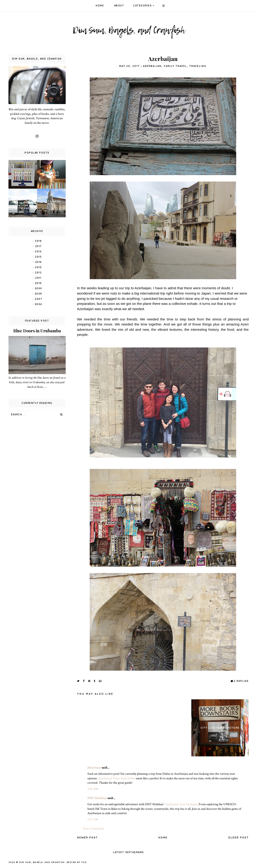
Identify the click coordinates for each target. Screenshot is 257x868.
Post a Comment (93, 829)
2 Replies (241, 681)
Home (100, 6)
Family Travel (175, 66)
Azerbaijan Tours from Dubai (117, 778)
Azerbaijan (152, 66)
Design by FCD (77, 862)
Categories (142, 6)
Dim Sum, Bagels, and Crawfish (42, 862)
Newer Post (88, 838)
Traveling (198, 66)
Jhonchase (94, 768)
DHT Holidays (97, 798)
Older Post (238, 838)
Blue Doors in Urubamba (37, 331)
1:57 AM (93, 819)
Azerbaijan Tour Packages (181, 804)
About (119, 6)
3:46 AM (93, 789)
